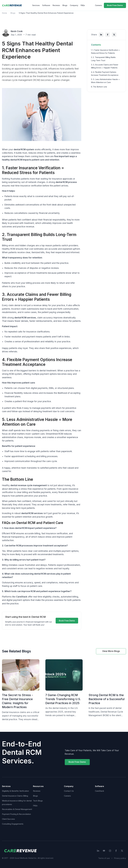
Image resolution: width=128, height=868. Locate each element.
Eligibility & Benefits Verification (15, 791)
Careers (98, 5)
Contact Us (69, 791)
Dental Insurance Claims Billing (15, 796)
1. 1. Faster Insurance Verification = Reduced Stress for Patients (105, 52)
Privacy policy (120, 858)
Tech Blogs (38, 801)
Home (4, 13)
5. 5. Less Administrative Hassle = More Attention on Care (105, 81)
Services (36, 5)
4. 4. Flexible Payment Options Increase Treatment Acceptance (105, 74)
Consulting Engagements (13, 824)
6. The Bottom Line (99, 87)
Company (74, 5)
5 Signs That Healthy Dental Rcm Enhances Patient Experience (46, 13)
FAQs (83, 5)
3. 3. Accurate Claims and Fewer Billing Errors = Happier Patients (105, 66)
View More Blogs (111, 651)
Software (46, 5)
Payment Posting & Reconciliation (16, 814)
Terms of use (104, 858)
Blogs (65, 5)
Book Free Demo (115, 5)
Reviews (56, 5)
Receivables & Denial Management (17, 809)
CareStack (99, 791)
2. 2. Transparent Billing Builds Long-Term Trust (103, 59)
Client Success (8, 819)
